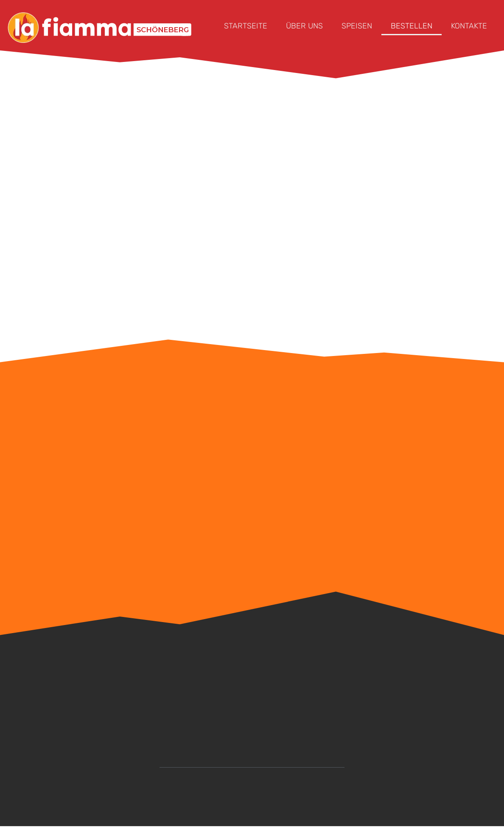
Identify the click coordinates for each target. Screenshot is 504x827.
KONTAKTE (469, 26)
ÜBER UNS (304, 26)
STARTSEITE (246, 26)
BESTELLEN (412, 26)
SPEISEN (357, 26)
